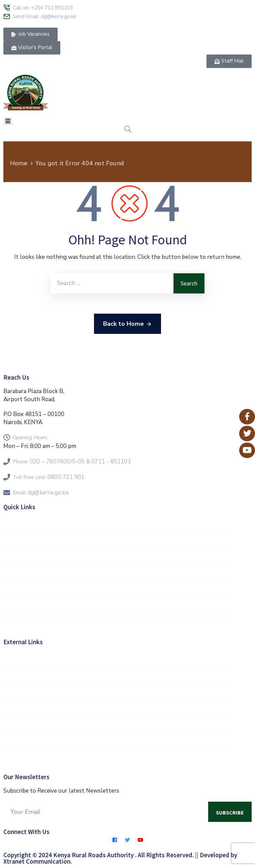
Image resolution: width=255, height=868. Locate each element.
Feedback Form (115, 591)
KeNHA (115, 726)
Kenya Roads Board (115, 709)
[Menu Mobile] (8, 121)
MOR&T (115, 693)
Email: (41, 493)
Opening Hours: (30, 438)
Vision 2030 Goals (115, 542)
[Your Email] (106, 812)
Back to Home (127, 324)
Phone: (72, 462)
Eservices (115, 759)
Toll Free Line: (49, 477)
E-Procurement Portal (115, 624)
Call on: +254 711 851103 (43, 8)
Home (19, 163)
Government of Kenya (115, 660)
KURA (115, 742)
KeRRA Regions (115, 558)
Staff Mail (115, 525)
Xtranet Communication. (38, 861)
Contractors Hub (115, 607)
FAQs (115, 575)
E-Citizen (115, 676)
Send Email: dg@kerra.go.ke (45, 16)
